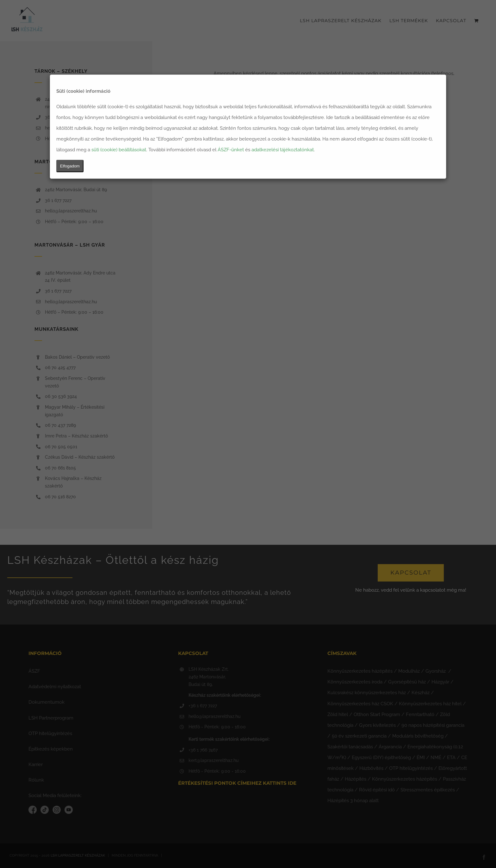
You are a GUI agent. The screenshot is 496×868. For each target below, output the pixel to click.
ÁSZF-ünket (231, 150)
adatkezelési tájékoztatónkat (283, 150)
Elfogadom (70, 166)
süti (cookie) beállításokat (119, 150)
